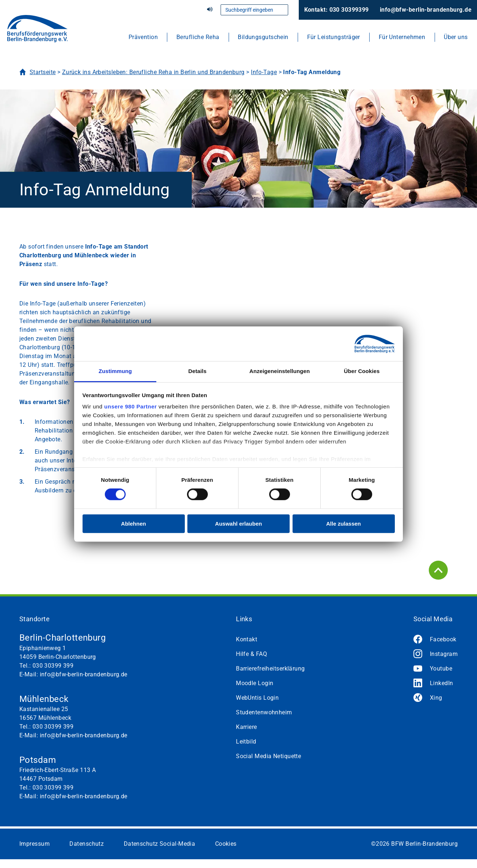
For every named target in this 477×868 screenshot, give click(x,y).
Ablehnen (133, 524)
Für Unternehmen (402, 37)
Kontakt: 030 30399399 (337, 10)
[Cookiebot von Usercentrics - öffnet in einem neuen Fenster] (363, 344)
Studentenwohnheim (264, 712)
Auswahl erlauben (238, 524)
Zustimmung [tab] (115, 371)
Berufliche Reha (198, 37)
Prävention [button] (143, 37)
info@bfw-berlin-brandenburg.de (426, 10)
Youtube (441, 669)
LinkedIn (442, 683)
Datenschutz (87, 844)
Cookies (226, 844)
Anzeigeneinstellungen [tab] (280, 371)
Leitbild (246, 742)
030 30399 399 (53, 666)
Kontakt (247, 639)
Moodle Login (255, 683)
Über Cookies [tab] (362, 371)
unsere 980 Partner (130, 406)
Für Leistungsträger (334, 37)
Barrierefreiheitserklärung (270, 669)
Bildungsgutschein (263, 37)
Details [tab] (198, 371)
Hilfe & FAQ (251, 654)
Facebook (443, 639)
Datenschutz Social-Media (160, 844)
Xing (436, 698)
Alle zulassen (344, 524)
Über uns (456, 37)
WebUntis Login (257, 698)
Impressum (35, 844)
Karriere (247, 727)
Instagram (444, 654)
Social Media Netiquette (268, 756)
